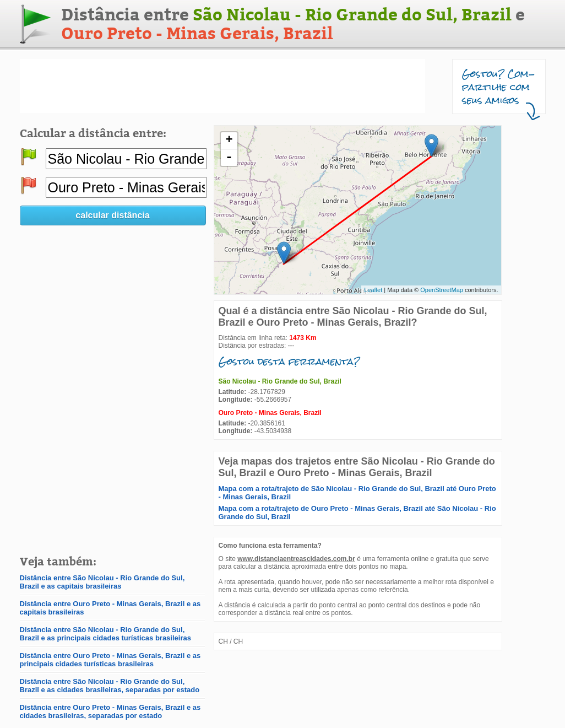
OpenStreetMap (442, 290)
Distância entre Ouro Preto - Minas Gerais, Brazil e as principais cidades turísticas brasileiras (110, 660)
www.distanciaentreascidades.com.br (296, 559)
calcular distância (112, 215)
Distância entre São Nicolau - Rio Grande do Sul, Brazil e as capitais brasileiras (102, 582)
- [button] (229, 158)
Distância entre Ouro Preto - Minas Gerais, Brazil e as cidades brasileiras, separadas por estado (110, 711)
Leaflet (373, 290)
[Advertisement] (222, 86)
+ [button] (229, 141)
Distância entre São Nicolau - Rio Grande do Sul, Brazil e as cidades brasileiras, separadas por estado (110, 686)
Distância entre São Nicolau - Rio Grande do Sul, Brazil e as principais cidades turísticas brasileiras (105, 634)
